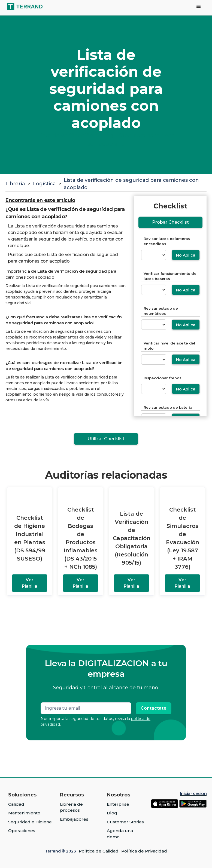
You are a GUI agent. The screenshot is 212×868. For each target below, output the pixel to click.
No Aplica (186, 255)
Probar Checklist (170, 222)
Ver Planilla (30, 583)
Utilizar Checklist (106, 439)
